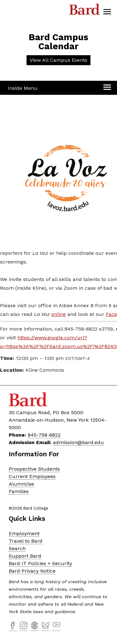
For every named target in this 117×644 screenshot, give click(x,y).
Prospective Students (34, 469)
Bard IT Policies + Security (40, 563)
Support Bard (25, 556)
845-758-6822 (44, 435)
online (58, 314)
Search (17, 548)
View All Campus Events (58, 60)
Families (19, 491)
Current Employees (32, 476)
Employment (24, 533)
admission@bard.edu (78, 442)
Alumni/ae (21, 484)
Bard (85, 11)
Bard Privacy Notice (32, 571)
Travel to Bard (26, 541)
